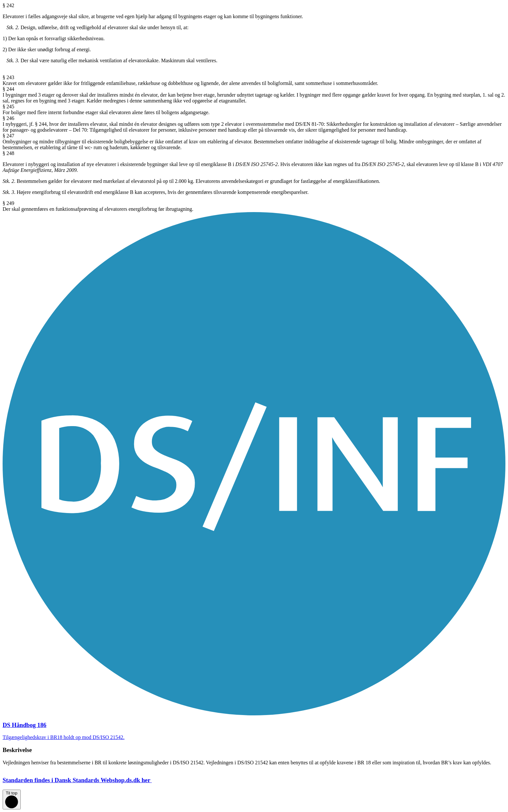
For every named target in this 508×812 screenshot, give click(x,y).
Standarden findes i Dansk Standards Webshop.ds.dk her (82, 780)
